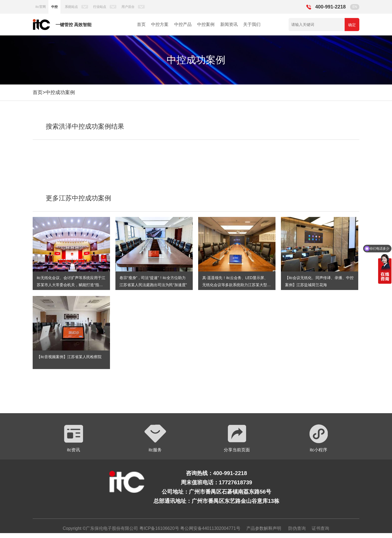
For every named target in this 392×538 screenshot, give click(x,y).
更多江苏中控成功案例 (78, 198)
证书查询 (320, 528)
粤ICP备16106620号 (158, 528)
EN (355, 7)
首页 (141, 24)
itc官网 (41, 7)
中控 (54, 7)
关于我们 (252, 24)
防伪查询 (297, 528)
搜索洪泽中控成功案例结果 (85, 126)
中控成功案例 (60, 92)
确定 (352, 25)
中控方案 (160, 24)
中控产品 (183, 24)
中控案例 (206, 24)
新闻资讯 (229, 24)
